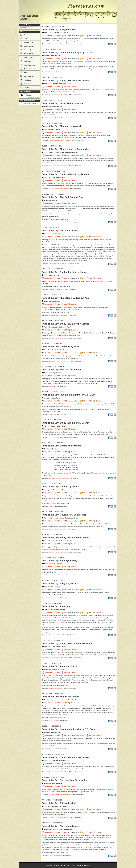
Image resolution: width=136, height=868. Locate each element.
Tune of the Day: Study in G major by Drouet (65, 80)
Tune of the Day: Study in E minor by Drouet (65, 324)
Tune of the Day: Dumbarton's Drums (62, 446)
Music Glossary (27, 76)
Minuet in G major (82, 706)
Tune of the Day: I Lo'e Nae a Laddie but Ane (66, 298)
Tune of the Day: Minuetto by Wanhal (62, 126)
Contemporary (53, 264)
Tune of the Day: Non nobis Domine (61, 826)
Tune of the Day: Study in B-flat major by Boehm (68, 643)
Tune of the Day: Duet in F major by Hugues (65, 272)
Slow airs (59, 222)
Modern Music (27, 46)
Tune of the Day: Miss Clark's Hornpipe (63, 103)
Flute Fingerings (28, 65)
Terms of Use (65, 865)
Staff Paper (26, 80)
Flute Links (26, 84)
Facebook (33, 103)
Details (37, 97)
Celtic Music (52, 222)
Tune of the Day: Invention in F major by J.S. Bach (69, 729)
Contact (25, 87)
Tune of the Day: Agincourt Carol (59, 666)
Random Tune (27, 50)
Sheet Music (31, 97)
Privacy (73, 865)
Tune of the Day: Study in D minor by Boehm (66, 423)
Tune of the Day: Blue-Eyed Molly (60, 561)
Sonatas (57, 44)
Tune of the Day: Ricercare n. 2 (58, 606)
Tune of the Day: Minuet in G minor (61, 697)
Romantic (56, 95)
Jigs (57, 315)
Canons (51, 855)
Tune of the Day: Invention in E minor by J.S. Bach (69, 395)
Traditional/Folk (59, 118)
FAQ (24, 38)
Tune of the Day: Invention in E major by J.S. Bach (69, 52)
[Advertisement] (29, 145)
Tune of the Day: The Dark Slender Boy (63, 197)
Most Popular (27, 53)
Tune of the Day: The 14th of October (62, 370)
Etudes (51, 95)
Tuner (24, 72)
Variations (68, 141)
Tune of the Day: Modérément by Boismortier (66, 149)
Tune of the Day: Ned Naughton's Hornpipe (65, 780)
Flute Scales (26, 61)
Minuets (57, 141)
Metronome (26, 69)
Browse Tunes (27, 42)
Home (24, 35)
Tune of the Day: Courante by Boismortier (64, 515)
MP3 (65, 36)
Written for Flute (64, 44)
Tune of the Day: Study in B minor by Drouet (65, 757)
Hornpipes (52, 118)
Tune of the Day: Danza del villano (60, 231)
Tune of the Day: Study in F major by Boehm (65, 174)
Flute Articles (27, 57)
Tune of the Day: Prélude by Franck (61, 487)
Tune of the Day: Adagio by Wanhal (61, 583)
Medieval (51, 688)
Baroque (51, 72)
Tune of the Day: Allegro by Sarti (59, 29)
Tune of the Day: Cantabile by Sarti (60, 347)
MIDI (59, 36)
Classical (51, 44)
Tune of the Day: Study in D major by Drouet (65, 538)
